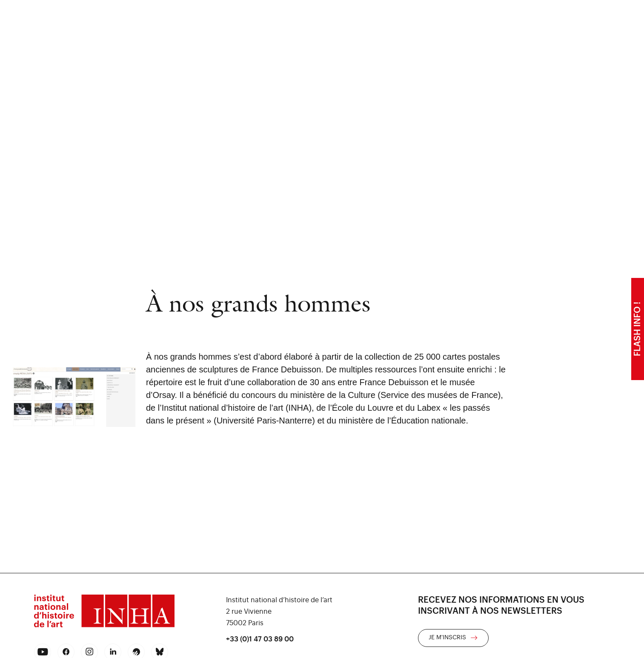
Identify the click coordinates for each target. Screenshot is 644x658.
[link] (453, 638)
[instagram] (89, 652)
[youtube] (43, 652)
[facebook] (66, 652)
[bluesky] (160, 652)
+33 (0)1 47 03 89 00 (260, 639)
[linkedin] (113, 652)
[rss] (136, 652)
